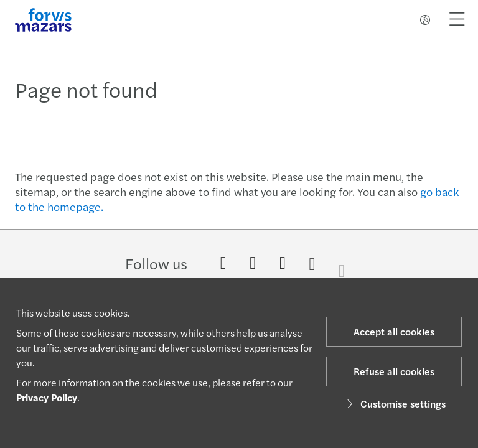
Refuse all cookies (394, 371)
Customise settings (394, 404)
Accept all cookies (394, 331)
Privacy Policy (47, 397)
